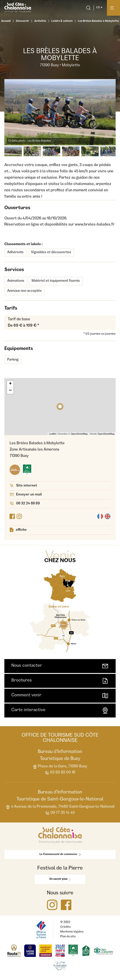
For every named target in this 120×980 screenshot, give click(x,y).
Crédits (65, 927)
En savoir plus (60, 879)
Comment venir (60, 696)
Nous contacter (60, 666)
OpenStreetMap (79, 434)
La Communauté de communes (60, 855)
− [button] (10, 391)
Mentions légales (72, 932)
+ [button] (10, 384)
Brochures (60, 681)
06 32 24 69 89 (25, 503)
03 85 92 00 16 (60, 773)
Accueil (6, 21)
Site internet (23, 486)
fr (99, 8)
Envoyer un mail (26, 494)
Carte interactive (60, 710)
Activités (40, 21)
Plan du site (68, 937)
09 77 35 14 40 (60, 813)
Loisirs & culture (62, 21)
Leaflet (52, 434)
